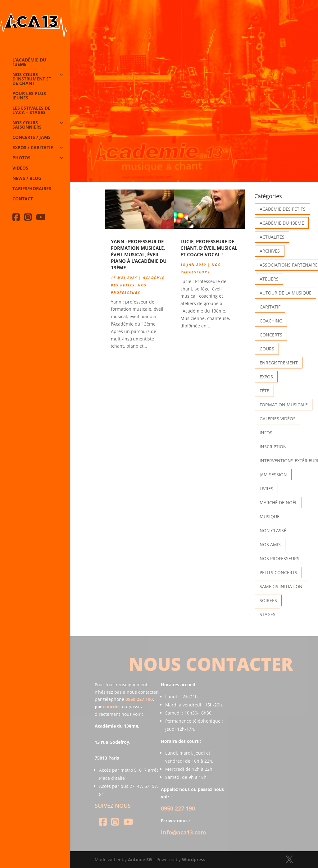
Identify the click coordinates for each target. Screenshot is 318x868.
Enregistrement (279, 363)
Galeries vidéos (278, 419)
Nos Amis (270, 544)
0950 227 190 (139, 699)
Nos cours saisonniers (27, 125)
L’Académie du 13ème (29, 62)
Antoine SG (140, 859)
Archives (270, 251)
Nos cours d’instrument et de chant (32, 79)
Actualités (272, 237)
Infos (266, 433)
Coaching (271, 321)
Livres (266, 489)
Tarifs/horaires (32, 189)
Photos (21, 158)
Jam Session (273, 475)
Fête (264, 391)
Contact (23, 199)
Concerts (271, 335)
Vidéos (20, 168)
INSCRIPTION (273, 447)
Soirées (268, 600)
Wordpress (194, 859)
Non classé (273, 530)
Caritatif (270, 307)
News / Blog (27, 179)
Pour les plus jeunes (29, 96)
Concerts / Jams (32, 138)
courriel (111, 707)
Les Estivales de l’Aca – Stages (31, 111)
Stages (268, 614)
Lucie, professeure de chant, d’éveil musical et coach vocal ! (209, 248)
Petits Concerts (278, 572)
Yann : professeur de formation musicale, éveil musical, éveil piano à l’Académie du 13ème (139, 254)
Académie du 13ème (282, 223)
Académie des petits (283, 209)
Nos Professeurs (279, 558)
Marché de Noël (278, 503)
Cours (267, 349)
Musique (270, 516)
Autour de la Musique (286, 293)
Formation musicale (284, 405)
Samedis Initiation (281, 586)
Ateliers (269, 279)
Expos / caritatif (33, 148)
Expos (266, 377)
